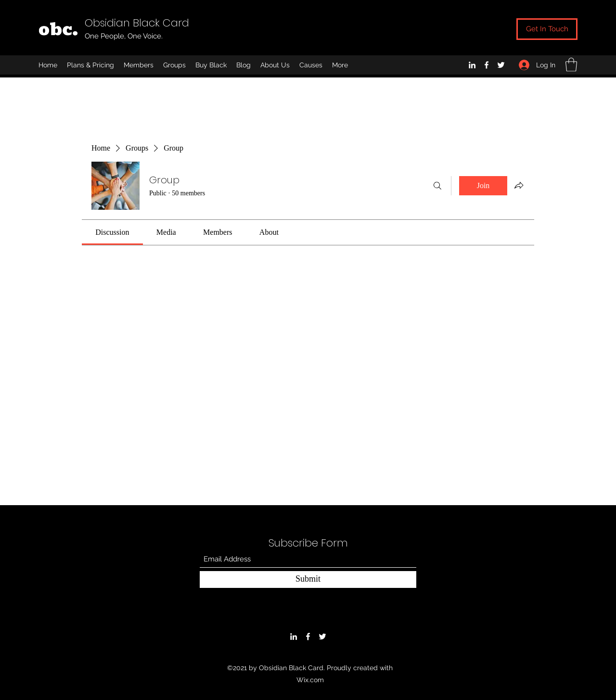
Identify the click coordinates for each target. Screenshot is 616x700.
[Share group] (519, 185)
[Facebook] (487, 65)
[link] (112, 232)
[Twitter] (501, 65)
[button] (571, 65)
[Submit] (308, 579)
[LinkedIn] (472, 65)
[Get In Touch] (547, 29)
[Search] (437, 186)
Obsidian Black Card (137, 23)
